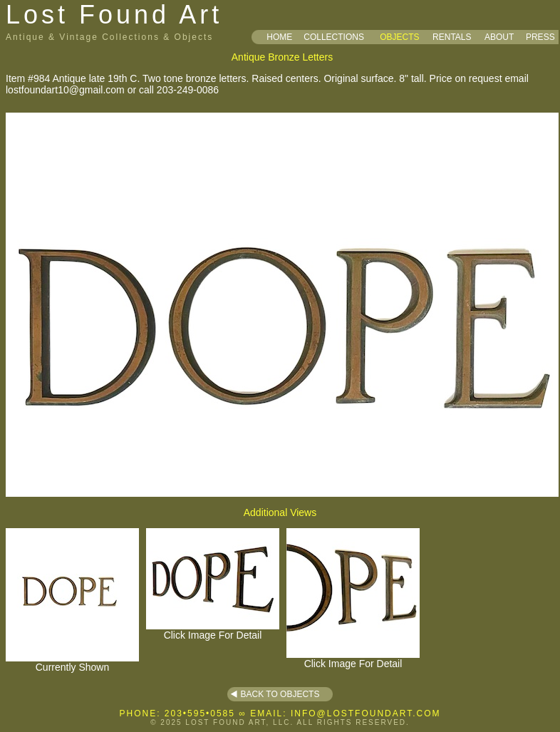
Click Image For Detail (213, 630)
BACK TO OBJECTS (280, 694)
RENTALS (452, 37)
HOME (279, 37)
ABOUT (499, 37)
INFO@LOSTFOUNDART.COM (366, 713)
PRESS (540, 37)
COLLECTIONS (334, 37)
